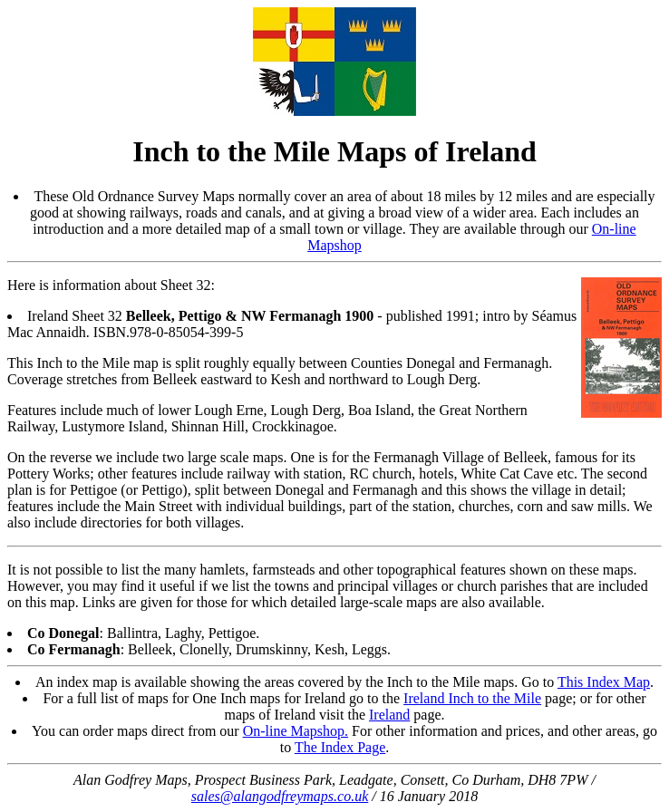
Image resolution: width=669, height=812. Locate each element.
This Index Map (604, 682)
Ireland (389, 715)
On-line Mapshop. (296, 731)
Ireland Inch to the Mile (472, 698)
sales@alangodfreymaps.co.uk (280, 796)
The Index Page (340, 747)
